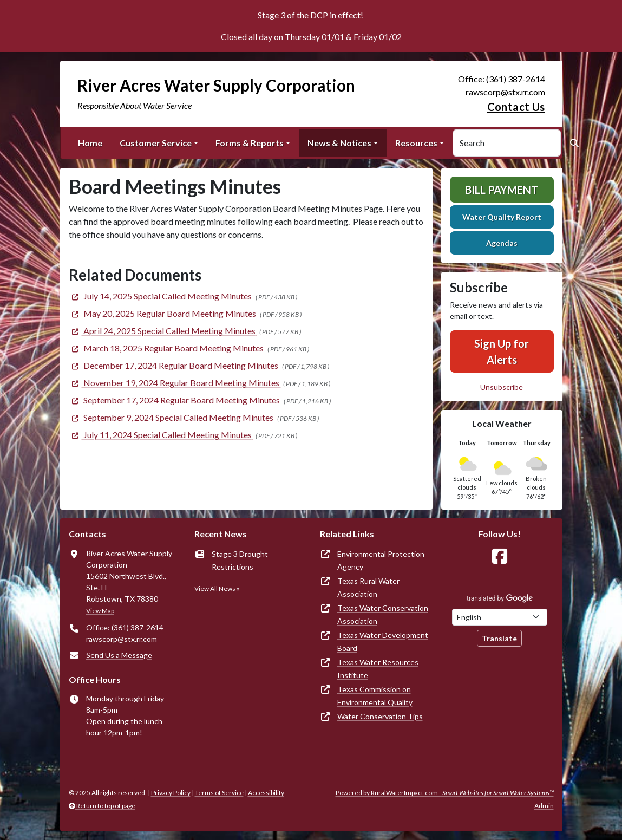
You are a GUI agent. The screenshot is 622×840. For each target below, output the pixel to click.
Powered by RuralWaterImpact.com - (445, 793)
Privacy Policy (171, 793)
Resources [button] (416, 143)
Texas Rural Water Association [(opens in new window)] (368, 587)
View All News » (217, 588)
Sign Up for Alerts (502, 351)
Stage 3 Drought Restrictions (240, 560)
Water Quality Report (502, 217)
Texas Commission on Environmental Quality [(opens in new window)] (375, 696)
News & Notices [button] (339, 143)
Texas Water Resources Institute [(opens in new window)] (378, 669)
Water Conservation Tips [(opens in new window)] (380, 716)
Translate (499, 638)
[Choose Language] (500, 617)
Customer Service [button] (156, 143)
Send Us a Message (119, 655)
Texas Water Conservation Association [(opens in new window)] (383, 614)
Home (90, 143)
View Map (100, 611)
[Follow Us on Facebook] (500, 556)
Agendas (502, 243)
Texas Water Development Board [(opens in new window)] (383, 642)
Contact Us (516, 107)
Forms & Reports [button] (250, 143)
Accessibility (266, 793)
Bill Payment (502, 190)
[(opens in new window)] (161, 296)
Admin (544, 806)
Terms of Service (219, 793)
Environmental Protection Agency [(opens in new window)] (381, 560)
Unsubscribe (502, 387)
